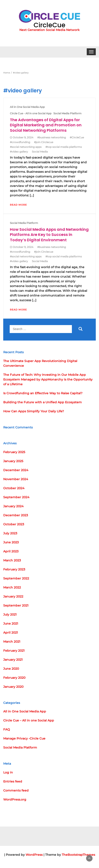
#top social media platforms (64, 147)
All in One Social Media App (27, 107)
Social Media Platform (67, 113)
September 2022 (16, 578)
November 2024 (16, 479)
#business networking (52, 137)
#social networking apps (26, 147)
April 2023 (11, 551)
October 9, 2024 (23, 137)
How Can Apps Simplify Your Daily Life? (34, 411)
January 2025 (13, 461)
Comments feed (16, 790)
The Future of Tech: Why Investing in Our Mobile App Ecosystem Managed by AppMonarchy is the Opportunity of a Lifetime (48, 379)
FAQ (7, 729)
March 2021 (12, 642)
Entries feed (13, 781)
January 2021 (13, 660)
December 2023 (16, 515)
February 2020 (14, 678)
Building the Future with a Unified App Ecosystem (43, 402)
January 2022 (13, 596)
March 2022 (12, 587)
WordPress (34, 855)
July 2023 (10, 533)
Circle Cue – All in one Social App (29, 720)
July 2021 (10, 614)
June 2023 (11, 542)
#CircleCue (77, 137)
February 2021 (14, 651)
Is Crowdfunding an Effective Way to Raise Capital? (43, 393)
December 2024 (16, 470)
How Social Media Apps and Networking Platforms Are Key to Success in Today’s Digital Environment (49, 235)
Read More (18, 205)
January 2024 (13, 506)
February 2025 (14, 452)
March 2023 (12, 560)
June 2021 (11, 623)
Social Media (40, 152)
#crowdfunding (20, 142)
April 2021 (11, 633)
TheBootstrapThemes (78, 855)
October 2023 (14, 524)
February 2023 (14, 569)
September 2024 (16, 497)
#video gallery (19, 152)
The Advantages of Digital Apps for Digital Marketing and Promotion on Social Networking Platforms (46, 125)
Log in (8, 772)
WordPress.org (15, 799)
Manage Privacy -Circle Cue (24, 738)
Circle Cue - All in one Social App (31, 113)
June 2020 (11, 669)
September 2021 (16, 605)
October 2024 (14, 488)
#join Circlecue (44, 142)
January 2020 (13, 687)
